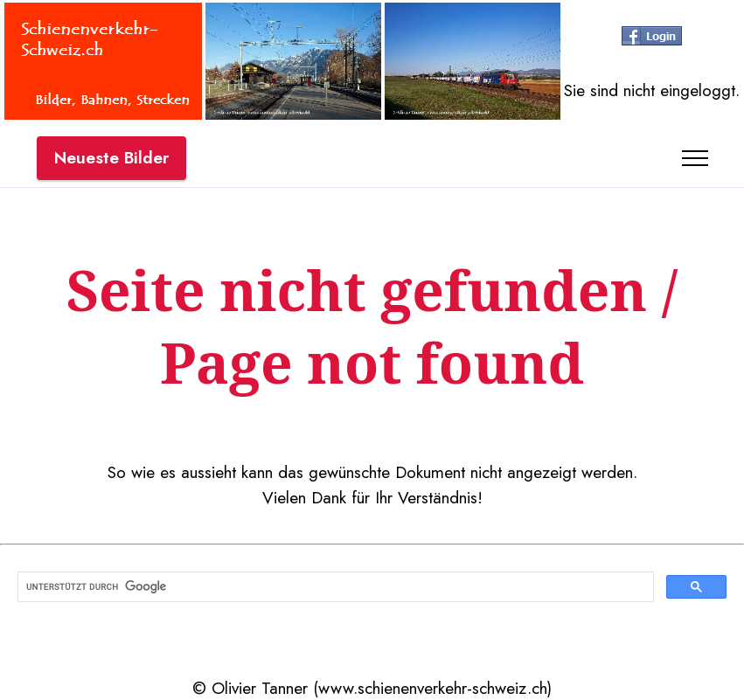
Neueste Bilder (111, 157)
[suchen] (334, 587)
